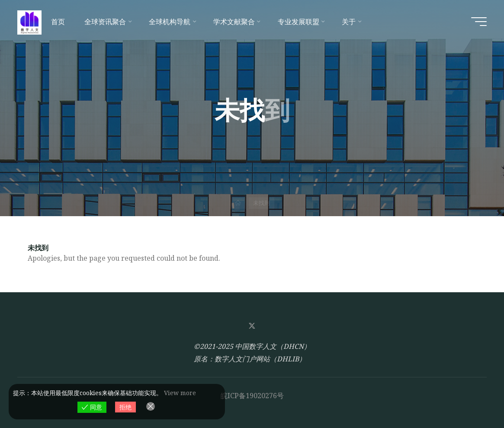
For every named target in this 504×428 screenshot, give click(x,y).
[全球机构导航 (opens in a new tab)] (172, 22)
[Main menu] (479, 22)
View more (180, 393)
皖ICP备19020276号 (252, 396)
